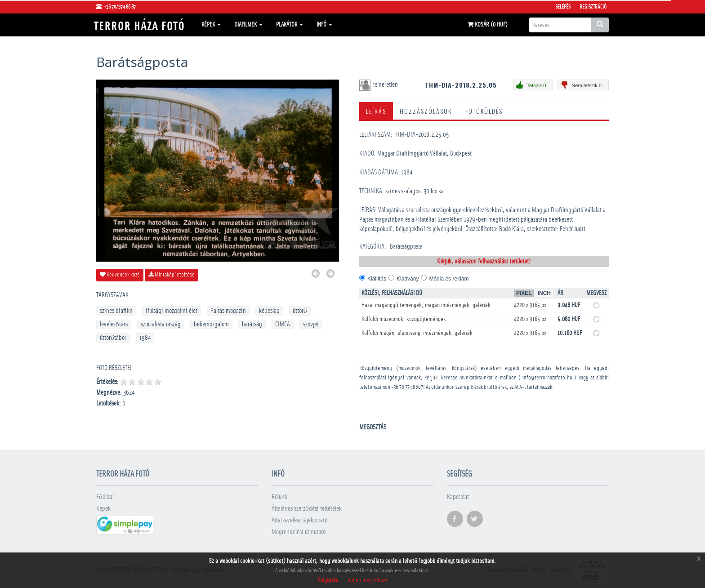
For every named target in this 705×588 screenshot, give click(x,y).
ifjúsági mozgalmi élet (172, 311)
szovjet (311, 324)
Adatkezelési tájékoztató (299, 520)
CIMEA (283, 324)
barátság (252, 324)
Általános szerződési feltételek (307, 509)
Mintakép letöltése (172, 275)
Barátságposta (406, 247)
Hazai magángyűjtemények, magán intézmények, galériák (426, 305)
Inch (544, 293)
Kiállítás (377, 279)
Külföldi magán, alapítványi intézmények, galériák (417, 333)
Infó (324, 25)
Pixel (524, 293)
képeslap (269, 311)
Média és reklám (449, 279)
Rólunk (279, 497)
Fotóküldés (484, 111)
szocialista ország (161, 324)
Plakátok (290, 25)
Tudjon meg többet (367, 580)
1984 (145, 338)
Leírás (376, 111)
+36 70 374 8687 (407, 387)
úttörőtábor (113, 338)
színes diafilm (116, 311)
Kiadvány (408, 279)
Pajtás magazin (228, 311)
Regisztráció (593, 7)
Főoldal (105, 497)
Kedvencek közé (120, 275)
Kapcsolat (458, 497)
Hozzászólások (426, 111)
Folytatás (328, 580)
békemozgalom (211, 324)
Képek (211, 25)
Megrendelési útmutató (299, 532)
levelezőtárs (114, 324)
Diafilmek (248, 25)
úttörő (300, 311)
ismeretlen (386, 85)
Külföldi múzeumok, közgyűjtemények (404, 319)
